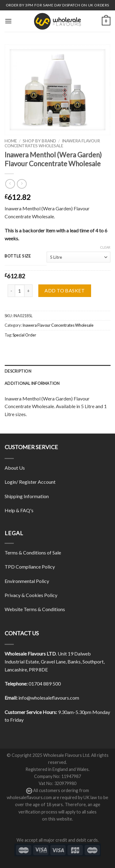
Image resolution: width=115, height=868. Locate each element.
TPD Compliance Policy (30, 567)
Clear (105, 247)
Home (11, 141)
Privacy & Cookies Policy (31, 595)
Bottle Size (18, 256)
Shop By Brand (39, 141)
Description (18, 371)
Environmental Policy (27, 581)
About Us (15, 468)
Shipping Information (27, 496)
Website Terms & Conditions (35, 609)
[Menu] (8, 21)
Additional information (32, 383)
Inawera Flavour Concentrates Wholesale (52, 143)
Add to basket (65, 290)
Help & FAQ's (19, 510)
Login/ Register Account (30, 482)
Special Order (24, 335)
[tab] (57, 371)
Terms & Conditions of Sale (33, 552)
